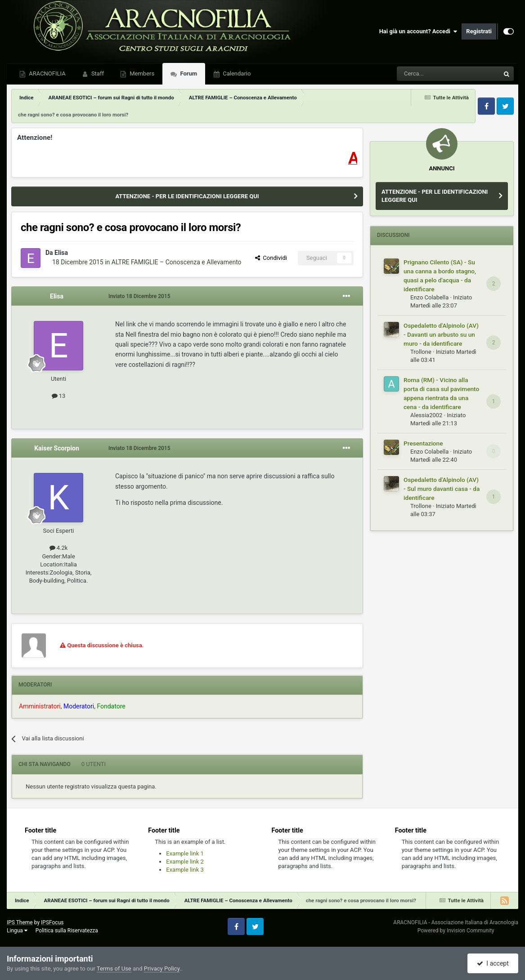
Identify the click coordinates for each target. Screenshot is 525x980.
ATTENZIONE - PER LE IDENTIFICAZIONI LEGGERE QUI (187, 196)
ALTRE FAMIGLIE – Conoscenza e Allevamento (177, 262)
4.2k (59, 548)
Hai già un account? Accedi (418, 31)
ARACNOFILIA (47, 73)
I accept (493, 963)
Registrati (479, 31)
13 (59, 396)
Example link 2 (185, 862)
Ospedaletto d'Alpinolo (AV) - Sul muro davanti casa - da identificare (442, 489)
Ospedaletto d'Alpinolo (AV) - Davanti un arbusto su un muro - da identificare (441, 334)
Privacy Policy (162, 969)
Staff (97, 73)
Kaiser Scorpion (57, 448)
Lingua (17, 931)
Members (141, 73)
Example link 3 (185, 870)
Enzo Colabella (429, 297)
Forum (188, 73)
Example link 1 (185, 853)
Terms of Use (114, 969)
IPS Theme (20, 922)
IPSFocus (52, 922)
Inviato (139, 296)
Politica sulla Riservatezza (67, 931)
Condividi (271, 258)
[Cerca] (424, 74)
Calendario (236, 73)
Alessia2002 (426, 415)
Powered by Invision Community (456, 931)
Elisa (61, 253)
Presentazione (423, 443)
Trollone (421, 352)
